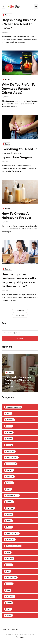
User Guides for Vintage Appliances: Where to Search (18, 380)
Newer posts (20, 316)
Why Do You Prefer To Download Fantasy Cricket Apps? (18, 89)
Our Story (16, 629)
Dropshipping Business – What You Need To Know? (19, 24)
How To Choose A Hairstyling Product (16, 216)
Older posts (20, 311)
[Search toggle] (36, 7)
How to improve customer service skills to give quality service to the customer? (19, 280)
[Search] (20, 333)
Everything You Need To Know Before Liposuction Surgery (20, 153)
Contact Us (5, 629)
